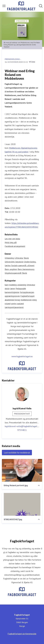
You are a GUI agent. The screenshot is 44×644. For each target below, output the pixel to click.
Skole (26, 258)
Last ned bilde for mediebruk (17, 453)
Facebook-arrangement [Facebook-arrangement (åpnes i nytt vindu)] (15, 246)
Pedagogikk (21, 289)
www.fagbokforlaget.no (22, 356)
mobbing (13, 285)
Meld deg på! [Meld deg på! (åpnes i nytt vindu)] (11, 242)
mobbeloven (26, 300)
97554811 (22, 430)
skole (7, 289)
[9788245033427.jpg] (22, 504)
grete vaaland (17, 304)
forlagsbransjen (27, 292)
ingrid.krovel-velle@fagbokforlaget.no (22, 426)
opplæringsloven (12, 296)
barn (7, 285)
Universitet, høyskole (14, 262)
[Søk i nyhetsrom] (41, 6)
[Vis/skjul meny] (4, 6)
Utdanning (9, 258)
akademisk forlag (12, 300)
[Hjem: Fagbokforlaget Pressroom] (21, 6)
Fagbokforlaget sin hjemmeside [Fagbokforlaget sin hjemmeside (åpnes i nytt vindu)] (22, 634)
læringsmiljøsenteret (14, 307)
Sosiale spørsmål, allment (23, 265)
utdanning (22, 285)
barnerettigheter (12, 292)
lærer (13, 289)
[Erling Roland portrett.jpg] (22, 470)
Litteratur (19, 258)
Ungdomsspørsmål (13, 273)
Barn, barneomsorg (26, 269)
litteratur (31, 285)
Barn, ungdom (11, 269)
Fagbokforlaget (27, 296)
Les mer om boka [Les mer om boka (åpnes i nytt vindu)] (12, 239)
